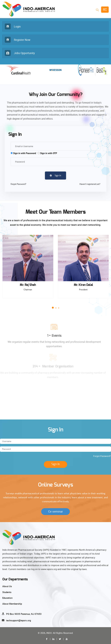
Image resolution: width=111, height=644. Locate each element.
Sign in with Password (25, 153)
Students (7, 592)
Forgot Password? (102, 456)
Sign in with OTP (49, 153)
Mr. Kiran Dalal (83, 285)
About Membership (12, 604)
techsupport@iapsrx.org (19, 620)
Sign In (55, 176)
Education (7, 598)
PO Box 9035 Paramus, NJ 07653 (24, 614)
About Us (7, 586)
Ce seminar (55, 511)
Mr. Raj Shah (28, 285)
